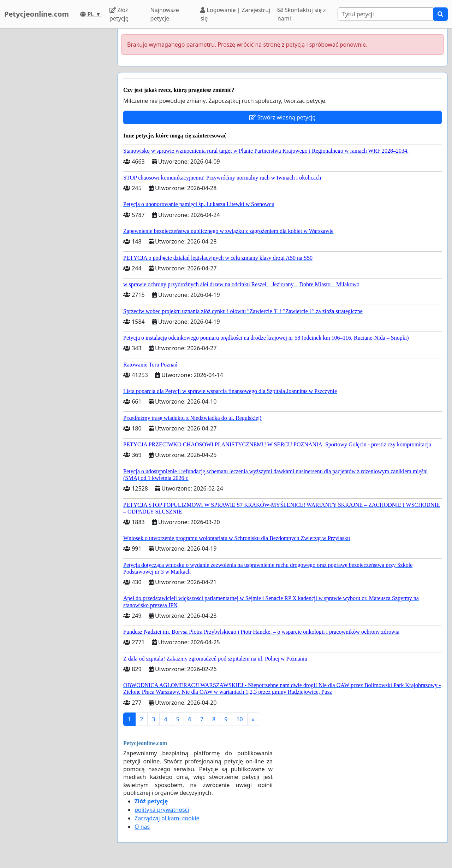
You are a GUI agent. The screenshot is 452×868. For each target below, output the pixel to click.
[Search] (385, 14)
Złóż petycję (119, 14)
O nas (142, 827)
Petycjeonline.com (37, 14)
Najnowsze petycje (165, 14)
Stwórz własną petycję (282, 117)
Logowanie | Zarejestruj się (235, 14)
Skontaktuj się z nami (302, 14)
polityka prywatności (162, 810)
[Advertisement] (56, 135)
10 (239, 719)
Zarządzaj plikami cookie (167, 818)
